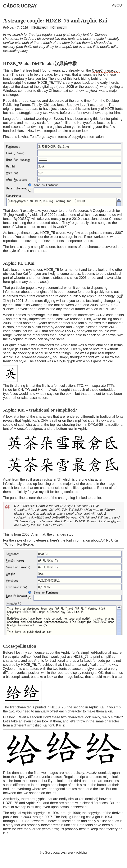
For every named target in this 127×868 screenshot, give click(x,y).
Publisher (82, 853)
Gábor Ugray (20, 6)
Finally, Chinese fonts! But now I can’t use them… (70, 105)
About (118, 5)
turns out (112, 292)
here (7, 282)
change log (112, 301)
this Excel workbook (93, 237)
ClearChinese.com (106, 70)
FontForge (38, 137)
